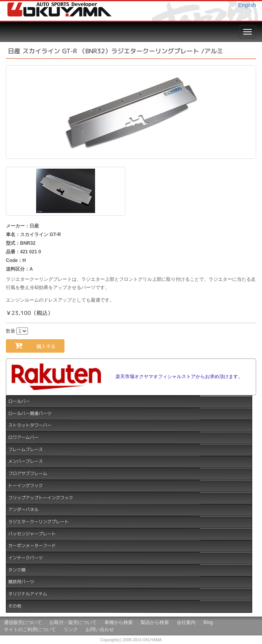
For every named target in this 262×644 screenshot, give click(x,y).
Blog (208, 622)
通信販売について (23, 622)
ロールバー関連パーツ (30, 413)
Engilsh (247, 5)
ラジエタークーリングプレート (38, 522)
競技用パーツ (21, 582)
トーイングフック (26, 486)
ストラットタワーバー (30, 425)
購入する (40, 346)
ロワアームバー (23, 437)
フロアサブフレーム (28, 473)
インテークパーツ (26, 558)
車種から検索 (119, 622)
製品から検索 (155, 622)
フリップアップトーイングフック (41, 497)
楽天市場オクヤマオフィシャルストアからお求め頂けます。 (179, 377)
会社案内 (186, 622)
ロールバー (19, 401)
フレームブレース (26, 449)
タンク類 (17, 569)
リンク (71, 629)
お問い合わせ (100, 629)
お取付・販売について (73, 622)
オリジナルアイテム (28, 594)
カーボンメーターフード (32, 546)
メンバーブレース (26, 461)
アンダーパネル (23, 509)
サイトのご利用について (30, 629)
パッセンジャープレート (32, 533)
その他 (15, 606)
